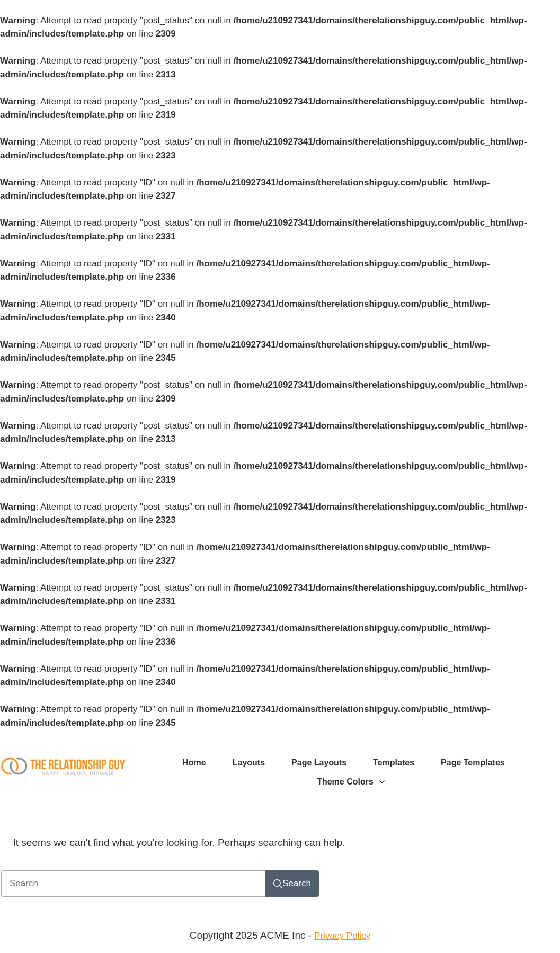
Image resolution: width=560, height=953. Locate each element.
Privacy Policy (342, 936)
